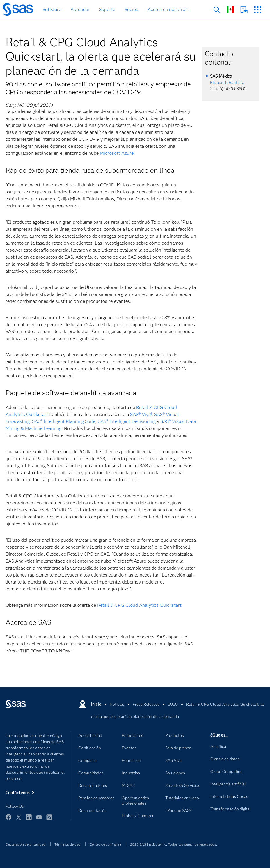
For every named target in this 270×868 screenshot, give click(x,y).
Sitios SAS (258, 10)
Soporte (107, 9)
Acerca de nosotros (168, 9)
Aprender (80, 9)
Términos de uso (67, 844)
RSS (49, 820)
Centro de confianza (105, 844)
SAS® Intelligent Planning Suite (64, 421)
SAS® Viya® (141, 414)
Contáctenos (244, 10)
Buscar (217, 10)
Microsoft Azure (117, 153)
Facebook (8, 820)
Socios (131, 9)
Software (52, 9)
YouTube (39, 820)
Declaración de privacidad (25, 844)
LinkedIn (29, 820)
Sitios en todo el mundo (230, 9)
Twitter (19, 820)
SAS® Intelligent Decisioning (126, 421)
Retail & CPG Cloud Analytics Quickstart (139, 605)
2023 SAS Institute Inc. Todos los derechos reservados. (174, 844)
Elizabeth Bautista (227, 83)
